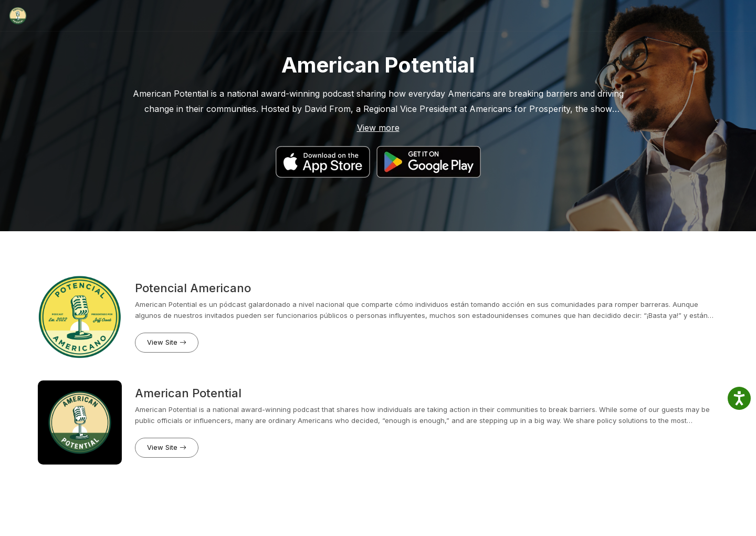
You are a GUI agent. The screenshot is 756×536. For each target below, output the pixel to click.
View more (378, 128)
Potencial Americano (193, 288)
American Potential (188, 393)
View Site (167, 342)
